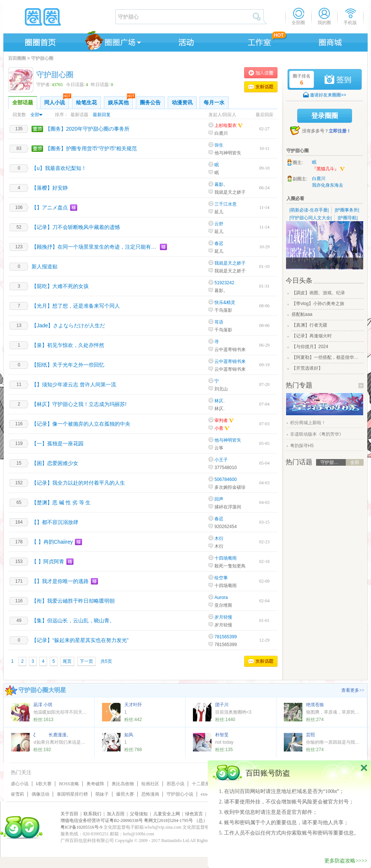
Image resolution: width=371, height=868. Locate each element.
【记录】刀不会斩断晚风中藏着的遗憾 (76, 227)
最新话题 (79, 115)
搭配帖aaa (302, 314)
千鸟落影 (223, 310)
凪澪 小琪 (43, 705)
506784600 (226, 479)
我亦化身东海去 (328, 185)
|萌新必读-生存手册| (309, 210)
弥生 (219, 145)
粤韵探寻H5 (302, 446)
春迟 (219, 243)
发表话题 (261, 87)
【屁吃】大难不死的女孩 (60, 286)
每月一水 (214, 103)
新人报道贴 (45, 266)
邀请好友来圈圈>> (328, 95)
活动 (185, 41)
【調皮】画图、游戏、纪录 (318, 293)
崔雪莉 (17, 794)
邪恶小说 (175, 784)
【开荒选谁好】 (307, 368)
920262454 (226, 527)
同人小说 (57, 101)
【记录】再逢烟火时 (312, 336)
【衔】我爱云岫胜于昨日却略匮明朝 (73, 601)
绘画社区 (150, 784)
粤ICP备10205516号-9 (81, 827)
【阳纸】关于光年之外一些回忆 (68, 365)
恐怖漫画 (150, 794)
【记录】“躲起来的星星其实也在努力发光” (80, 640)
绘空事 (221, 578)
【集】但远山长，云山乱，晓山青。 (73, 620)
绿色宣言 (194, 814)
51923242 (224, 283)
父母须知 (139, 814)
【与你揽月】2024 (310, 347)
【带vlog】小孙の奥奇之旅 (318, 304)
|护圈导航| (348, 218)
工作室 (258, 41)
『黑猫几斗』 (329, 169)
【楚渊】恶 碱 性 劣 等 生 (61, 502)
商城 (331, 41)
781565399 (226, 637)
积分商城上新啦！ (308, 423)
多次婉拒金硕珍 (230, 487)
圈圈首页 (40, 41)
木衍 (219, 538)
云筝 (219, 448)
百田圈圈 (17, 58)
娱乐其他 (120, 101)
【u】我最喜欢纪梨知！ (59, 168)
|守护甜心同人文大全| (311, 218)
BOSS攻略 (69, 784)
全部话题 (23, 103)
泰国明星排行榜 (72, 794)
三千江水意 (226, 204)
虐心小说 (20, 784)
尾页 (67, 661)
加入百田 (116, 814)
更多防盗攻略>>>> (346, 861)
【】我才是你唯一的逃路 (60, 581)
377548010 (226, 468)
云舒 (219, 224)
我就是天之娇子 (230, 192)
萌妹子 (102, 794)
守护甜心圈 (42, 58)
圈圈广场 (112, 41)
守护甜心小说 (180, 794)
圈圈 (59, 17)
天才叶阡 (133, 705)
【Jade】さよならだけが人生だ (68, 325)
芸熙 (311, 735)
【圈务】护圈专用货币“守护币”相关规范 (91, 148)
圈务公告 (150, 103)
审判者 (221, 420)
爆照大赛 (125, 794)
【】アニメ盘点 (50, 207)
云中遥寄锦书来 (230, 350)
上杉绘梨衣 (226, 125)
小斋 (222, 428)
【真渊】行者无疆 (309, 325)
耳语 (219, 322)
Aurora (221, 597)
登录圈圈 (325, 116)
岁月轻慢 (223, 617)
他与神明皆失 (228, 153)
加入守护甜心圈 (261, 73)
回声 (219, 499)
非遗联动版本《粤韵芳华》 (317, 434)
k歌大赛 (44, 784)
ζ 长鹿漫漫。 (52, 735)
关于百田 (69, 814)
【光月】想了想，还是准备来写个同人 (76, 306)
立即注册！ (340, 131)
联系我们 (92, 814)
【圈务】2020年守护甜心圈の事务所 (87, 129)
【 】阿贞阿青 (48, 561)
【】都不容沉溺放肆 (55, 522)
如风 (129, 735)
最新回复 (102, 115)
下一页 (86, 661)
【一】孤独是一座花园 (58, 443)
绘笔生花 (86, 103)
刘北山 (221, 389)
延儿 (219, 212)
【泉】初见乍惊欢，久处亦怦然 (68, 345)
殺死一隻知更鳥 (230, 566)
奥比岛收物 (123, 784)
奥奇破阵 (95, 784)
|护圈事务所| (347, 210)
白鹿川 (221, 133)
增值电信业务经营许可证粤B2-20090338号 (102, 820)
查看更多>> (353, 690)
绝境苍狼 (315, 705)
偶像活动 (40, 794)
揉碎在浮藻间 (228, 507)
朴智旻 (222, 735)
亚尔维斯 (223, 605)
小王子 (221, 460)
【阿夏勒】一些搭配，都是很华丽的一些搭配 (327, 357)
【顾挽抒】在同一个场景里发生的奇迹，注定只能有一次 (95, 247)
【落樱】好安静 (50, 188)
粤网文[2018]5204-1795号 (168, 820)
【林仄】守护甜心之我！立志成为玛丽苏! (79, 404)
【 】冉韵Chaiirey (52, 542)
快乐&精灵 (225, 302)
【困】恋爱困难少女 (55, 463)
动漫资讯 (182, 103)
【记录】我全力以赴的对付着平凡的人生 (78, 483)
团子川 (222, 705)
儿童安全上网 (167, 814)
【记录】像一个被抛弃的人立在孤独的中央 (81, 424)
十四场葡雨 (226, 558)
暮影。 (221, 184)
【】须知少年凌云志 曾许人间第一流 (74, 384)
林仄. (219, 401)
